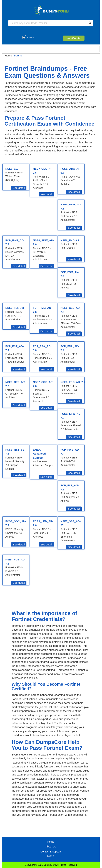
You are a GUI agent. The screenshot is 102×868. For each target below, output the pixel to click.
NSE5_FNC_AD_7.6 (73, 382)
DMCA (51, 856)
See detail (19, 188)
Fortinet (19, 55)
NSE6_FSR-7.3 (15, 308)
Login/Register (74, 38)
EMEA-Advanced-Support (40, 454)
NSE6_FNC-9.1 (70, 240)
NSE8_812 (12, 169)
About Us (51, 847)
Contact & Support (51, 852)
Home (8, 55)
